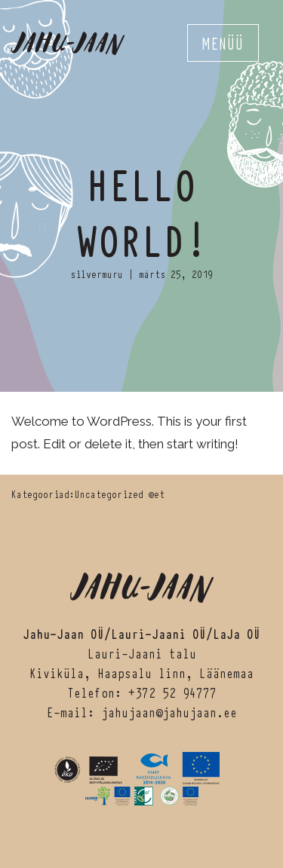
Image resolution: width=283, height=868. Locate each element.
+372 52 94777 (172, 692)
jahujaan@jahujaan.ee (169, 712)
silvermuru (97, 274)
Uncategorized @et (120, 494)
